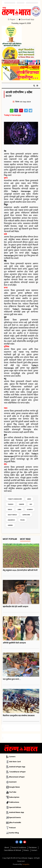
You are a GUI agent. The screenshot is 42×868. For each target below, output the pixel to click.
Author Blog (14, 833)
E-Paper (12, 19)
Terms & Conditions (19, 848)
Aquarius (11, 520)
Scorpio (30, 509)
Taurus (11, 504)
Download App (26, 19)
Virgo (10, 509)
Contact (34, 850)
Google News (15, 787)
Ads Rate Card (15, 762)
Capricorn (26, 515)
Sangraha (26, 864)
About (7, 848)
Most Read (25, 540)
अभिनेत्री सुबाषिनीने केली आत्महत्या (14, 643)
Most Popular (10, 540)
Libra (19, 509)
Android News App (17, 812)
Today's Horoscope (15, 499)
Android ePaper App (17, 767)
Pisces (23, 520)
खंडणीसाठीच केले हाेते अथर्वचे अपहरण (16, 607)
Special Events (15, 817)
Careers (12, 757)
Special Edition (15, 807)
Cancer (21, 504)
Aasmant (13, 782)
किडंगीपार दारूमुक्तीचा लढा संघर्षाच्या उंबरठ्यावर (19, 716)
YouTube (13, 792)
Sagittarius (12, 515)
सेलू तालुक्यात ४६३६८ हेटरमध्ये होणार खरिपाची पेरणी (20, 570)
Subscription (14, 797)
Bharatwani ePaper (17, 777)
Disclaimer (33, 848)
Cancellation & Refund (12, 850)
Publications (14, 802)
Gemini (10, 525)
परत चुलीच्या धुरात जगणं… (12, 679)
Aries (29, 499)
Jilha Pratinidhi (15, 822)
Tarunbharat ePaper (17, 772)
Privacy (26, 850)
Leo (31, 504)
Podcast (12, 828)
